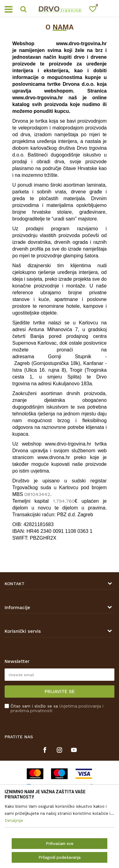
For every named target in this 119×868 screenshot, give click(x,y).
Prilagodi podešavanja (59, 857)
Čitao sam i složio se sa (57, 708)
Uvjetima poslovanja (80, 706)
